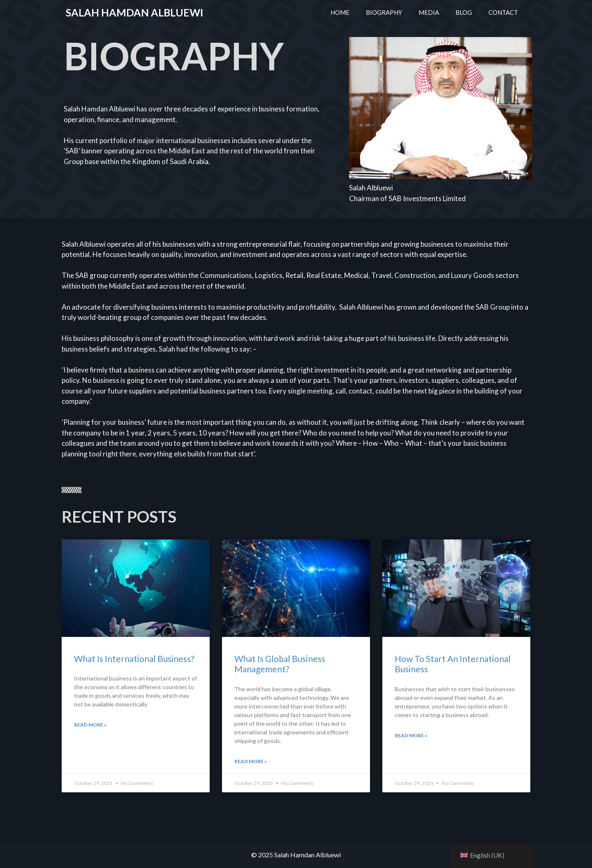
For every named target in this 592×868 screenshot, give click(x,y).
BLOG (464, 12)
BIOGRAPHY (384, 12)
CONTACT (503, 12)
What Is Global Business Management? (280, 664)
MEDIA (429, 12)
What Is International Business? (134, 659)
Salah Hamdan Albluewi (134, 12)
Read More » (90, 725)
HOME (340, 12)
